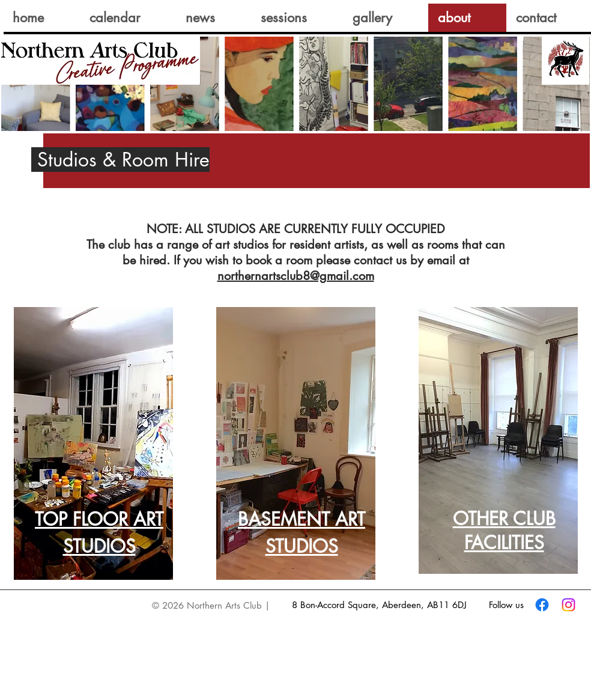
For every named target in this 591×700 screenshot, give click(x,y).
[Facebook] (542, 605)
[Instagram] (568, 605)
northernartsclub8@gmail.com (296, 276)
